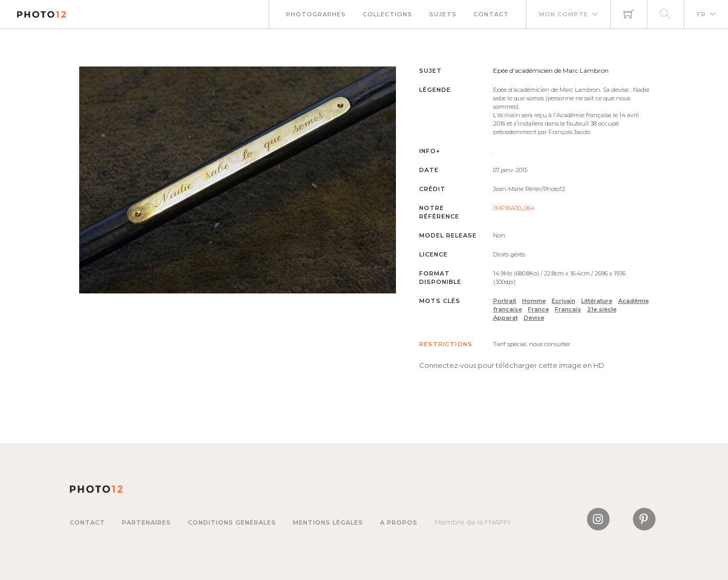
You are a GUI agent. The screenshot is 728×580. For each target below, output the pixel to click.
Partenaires (146, 522)
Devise (534, 318)
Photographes (316, 14)
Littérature (597, 301)
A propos (399, 522)
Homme (534, 301)
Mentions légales (328, 522)
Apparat (505, 318)
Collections (387, 14)
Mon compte (564, 14)
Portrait (505, 301)
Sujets (443, 14)
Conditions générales (232, 522)
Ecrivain (564, 301)
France (538, 309)
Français (568, 309)
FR (701, 14)
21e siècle (602, 309)
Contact (491, 14)
